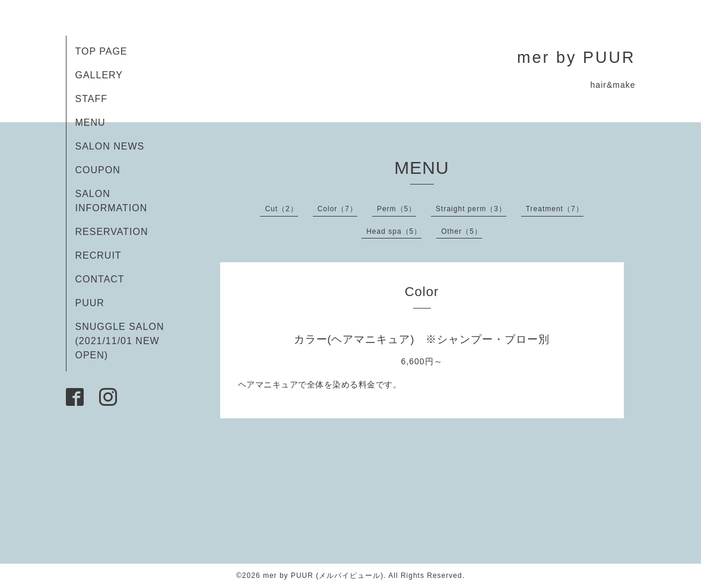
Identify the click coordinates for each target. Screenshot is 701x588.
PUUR (90, 303)
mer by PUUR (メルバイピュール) (323, 576)
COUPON (98, 170)
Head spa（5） (394, 231)
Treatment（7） (555, 209)
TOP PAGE (101, 51)
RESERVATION (112, 232)
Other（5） (461, 231)
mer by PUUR (576, 58)
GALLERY (99, 75)
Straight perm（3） (471, 209)
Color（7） (337, 209)
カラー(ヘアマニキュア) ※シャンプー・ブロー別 (422, 339)
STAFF (91, 99)
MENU (91, 123)
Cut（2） (281, 209)
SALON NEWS (110, 146)
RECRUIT (99, 255)
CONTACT (100, 279)
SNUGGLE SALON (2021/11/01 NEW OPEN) (120, 341)
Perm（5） (397, 209)
